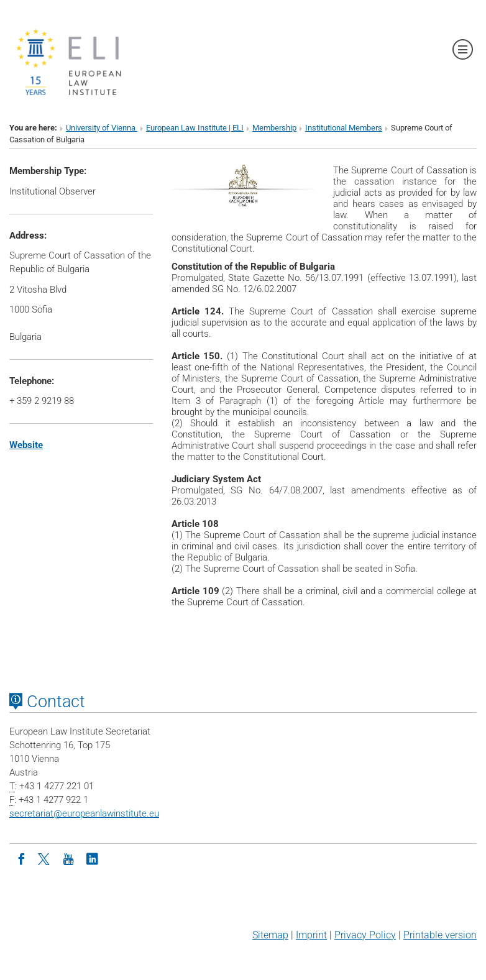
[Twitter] (45, 858)
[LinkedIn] (92, 858)
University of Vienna (102, 128)
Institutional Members (344, 128)
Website (26, 445)
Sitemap (270, 935)
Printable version (440, 935)
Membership (274, 128)
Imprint (311, 935)
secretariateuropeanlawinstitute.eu (84, 813)
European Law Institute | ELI (195, 128)
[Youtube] (68, 858)
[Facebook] (21, 858)
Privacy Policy (365, 935)
